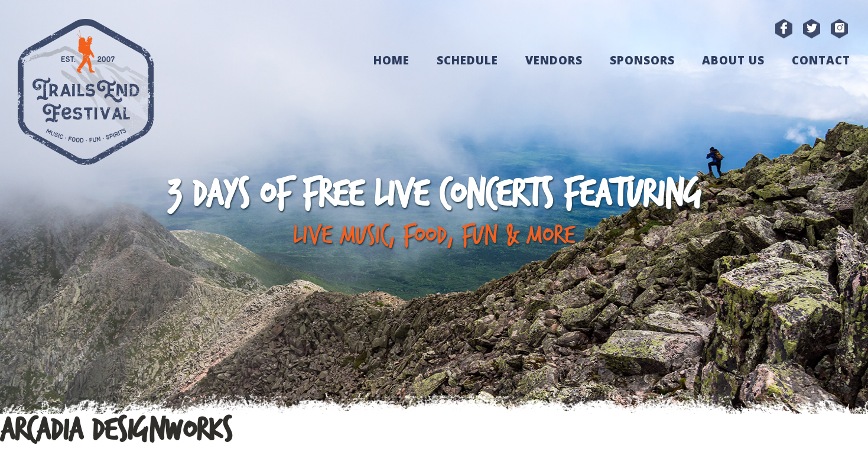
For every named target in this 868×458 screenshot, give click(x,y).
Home (391, 60)
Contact (821, 60)
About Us (733, 60)
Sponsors (642, 60)
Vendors (554, 60)
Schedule (467, 60)
